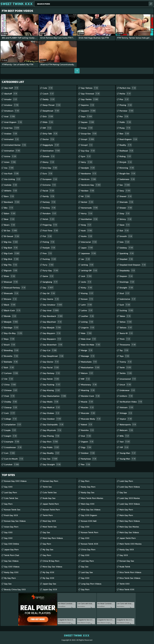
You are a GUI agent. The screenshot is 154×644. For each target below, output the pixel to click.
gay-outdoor (52, 419)
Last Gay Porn (11, 492)
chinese (11, 390)
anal (10, 116)
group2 (87, 145)
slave (125, 225)
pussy (125, 128)
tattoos (126, 328)
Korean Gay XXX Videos (15, 481)
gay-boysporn (52, 339)
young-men (128, 459)
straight (126, 288)
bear (9, 219)
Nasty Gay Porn (88, 487)
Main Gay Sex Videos (129, 532)
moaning (88, 390)
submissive (128, 299)
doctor (49, 139)
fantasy (49, 202)
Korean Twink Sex (12, 510)
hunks (87, 236)
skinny (126, 219)
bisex (10, 276)
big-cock (12, 253)
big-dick (12, 259)
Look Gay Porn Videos (130, 487)
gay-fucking (52, 385)
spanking (127, 253)
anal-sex (12, 128)
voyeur (126, 419)
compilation (13, 424)
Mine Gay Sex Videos (91, 510)
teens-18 (126, 333)
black (10, 305)
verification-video (131, 402)
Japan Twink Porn (51, 504)
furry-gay (51, 270)
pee (86, 464)
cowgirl (11, 436)
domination (51, 151)
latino (87, 310)
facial (49, 191)
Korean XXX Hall (89, 521)
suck (125, 305)
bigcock (11, 270)
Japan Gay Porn (11, 549)
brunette (11, 356)
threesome (128, 345)
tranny (126, 362)
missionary (89, 385)
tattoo (126, 322)
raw (124, 134)
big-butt (11, 248)
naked (87, 424)
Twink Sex (47, 487)
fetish (49, 219)
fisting (49, 242)
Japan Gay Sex (49, 584)
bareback (12, 202)
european (50, 179)
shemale (127, 202)
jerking (87, 265)
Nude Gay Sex (49, 498)
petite (125, 94)
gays (87, 116)
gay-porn (50, 442)
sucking (126, 310)
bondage (11, 328)
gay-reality (51, 453)
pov (124, 116)
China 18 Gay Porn (51, 561)
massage (88, 356)
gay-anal (51, 310)
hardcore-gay (91, 185)
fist (47, 236)
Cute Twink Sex (11, 498)
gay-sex (50, 459)
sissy (125, 213)
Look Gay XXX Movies (130, 498)
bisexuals (11, 293)
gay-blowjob (52, 328)
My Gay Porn (10, 578)
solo (125, 242)
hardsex (88, 191)
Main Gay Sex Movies (129, 527)
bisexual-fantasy (15, 288)
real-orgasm (129, 139)
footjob (49, 248)
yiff (124, 447)
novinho (88, 430)
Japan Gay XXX (50, 589)
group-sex (89, 134)
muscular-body (91, 419)
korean (87, 299)
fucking (49, 259)
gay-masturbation (55, 396)
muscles (88, 407)
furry (48, 265)
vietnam (127, 407)
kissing (87, 293)
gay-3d (49, 293)
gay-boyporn (52, 333)
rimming (127, 168)
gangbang (50, 282)
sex (125, 185)
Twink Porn (48, 515)
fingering (50, 225)
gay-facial (51, 367)
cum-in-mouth (14, 459)
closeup (11, 407)
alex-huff (11, 88)
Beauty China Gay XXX (15, 589)
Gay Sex (8, 584)
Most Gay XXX (49, 521)
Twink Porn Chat (12, 555)
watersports (128, 424)
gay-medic (51, 402)
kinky (87, 288)
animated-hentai (15, 145)
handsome (89, 173)
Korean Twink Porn (51, 510)
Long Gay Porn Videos (91, 584)
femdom (50, 213)
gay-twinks (90, 99)
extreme (49, 185)
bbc (9, 208)
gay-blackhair (52, 322)
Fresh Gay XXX (11, 515)
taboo (125, 316)
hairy (87, 162)
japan (87, 248)
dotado (49, 156)
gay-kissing (51, 390)
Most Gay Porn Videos (53, 538)
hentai (87, 202)
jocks (86, 282)
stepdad (126, 259)
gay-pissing (51, 436)
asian (10, 162)
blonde (10, 316)
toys (125, 356)
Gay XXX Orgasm (89, 515)
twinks (126, 373)
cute (48, 88)
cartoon (11, 373)
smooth (126, 236)
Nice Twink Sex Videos (130, 578)
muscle (87, 402)
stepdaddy (127, 270)
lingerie (88, 328)
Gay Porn (8, 504)
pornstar (127, 111)
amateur (11, 105)
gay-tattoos (90, 88)
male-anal (89, 339)
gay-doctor (51, 362)
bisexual (11, 282)
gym (86, 156)
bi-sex (11, 231)
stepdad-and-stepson (133, 265)
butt (9, 367)
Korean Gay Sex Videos (15, 521)
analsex (11, 134)
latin (87, 305)
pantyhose (89, 459)
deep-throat (52, 105)
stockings (127, 282)
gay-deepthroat (53, 356)
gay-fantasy (51, 373)
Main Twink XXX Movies (130, 544)
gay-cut (50, 350)
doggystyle (51, 145)
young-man (128, 453)
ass (9, 168)
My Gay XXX (48, 572)
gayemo (88, 105)
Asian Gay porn (11, 527)
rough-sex (128, 173)
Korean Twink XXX (90, 544)
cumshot (12, 464)
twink (126, 367)
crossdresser (13, 447)
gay (48, 288)
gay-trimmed (91, 94)
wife (124, 436)
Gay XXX (8, 487)
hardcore (89, 179)
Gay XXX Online (12, 544)
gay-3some (51, 299)
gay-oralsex (51, 413)
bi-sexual (12, 236)
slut (124, 231)
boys (9, 339)
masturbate (89, 362)
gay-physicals (52, 430)
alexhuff (11, 94)
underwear (127, 390)
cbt (9, 379)
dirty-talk (50, 134)
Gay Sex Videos (11, 561)
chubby (11, 402)
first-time (50, 231)
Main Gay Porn (126, 510)
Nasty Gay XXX (11, 572)
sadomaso (127, 179)
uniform (126, 396)
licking (87, 322)
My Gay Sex (48, 549)
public (125, 122)
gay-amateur (53, 305)
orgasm (87, 442)
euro (48, 173)
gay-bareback (53, 316)
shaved (126, 196)
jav (86, 259)
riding (125, 156)
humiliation (89, 219)
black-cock (12, 310)
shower (126, 208)
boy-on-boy (13, 333)
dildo (48, 122)
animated (12, 139)
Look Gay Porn (126, 481)
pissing (126, 105)
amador (11, 99)
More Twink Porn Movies (92, 498)
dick (48, 116)
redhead (127, 151)
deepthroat (51, 111)
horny (87, 213)
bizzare (11, 299)
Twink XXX (125, 584)
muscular (88, 413)
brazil (10, 345)
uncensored (128, 379)
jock (86, 276)
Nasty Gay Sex (88, 492)
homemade (90, 208)
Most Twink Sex (50, 527)
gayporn (88, 111)
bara (9, 196)
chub (10, 396)
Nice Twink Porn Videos (130, 572)
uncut (125, 385)
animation (12, 151)
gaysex (88, 122)
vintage (126, 413)
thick (125, 339)
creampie (12, 442)
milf (86, 379)
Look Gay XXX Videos (130, 504)
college (11, 419)
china (10, 385)
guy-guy (88, 151)
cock (10, 413)
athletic (11, 191)
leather (88, 316)
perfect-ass (128, 88)
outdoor (88, 453)
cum (10, 453)
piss (124, 99)
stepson (126, 276)
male (86, 333)
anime (10, 156)
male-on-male (91, 345)
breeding (11, 350)
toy (124, 350)
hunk (87, 231)
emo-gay (50, 168)
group (87, 128)
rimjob (126, 162)
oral (86, 436)
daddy (49, 99)
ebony (49, 162)
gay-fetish (51, 379)
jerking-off (89, 270)
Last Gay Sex (87, 572)
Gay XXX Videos (12, 567)
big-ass (11, 242)
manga (87, 350)
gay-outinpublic (53, 424)
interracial (89, 242)
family (49, 196)
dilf (47, 128)
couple (10, 430)
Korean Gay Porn (50, 481)
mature (87, 373)
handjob (88, 168)
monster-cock (91, 396)
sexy (125, 191)
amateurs (12, 111)
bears (10, 225)
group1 (88, 139)
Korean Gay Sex (127, 561)
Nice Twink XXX (127, 589)
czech (48, 94)
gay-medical (51, 407)
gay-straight (52, 464)
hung (86, 225)
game (48, 276)
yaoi (125, 442)
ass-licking (12, 179)
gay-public (51, 447)
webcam (126, 430)
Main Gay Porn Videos (130, 521)
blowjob (11, 322)
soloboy (126, 248)
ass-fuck (12, 173)
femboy (49, 208)
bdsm (10, 213)
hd (86, 196)
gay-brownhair (53, 345)
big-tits (11, 265)
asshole (11, 185)
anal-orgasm (13, 122)
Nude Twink (125, 567)
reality (126, 145)
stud (125, 293)
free (47, 253)
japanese (89, 253)
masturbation (90, 367)
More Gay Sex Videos (52, 567)
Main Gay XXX (88, 504)
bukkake (11, 362)
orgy (86, 447)
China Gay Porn (88, 549)
